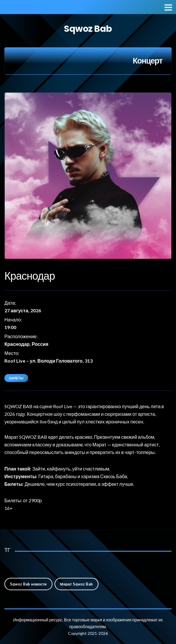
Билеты (16, 378)
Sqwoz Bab (88, 29)
